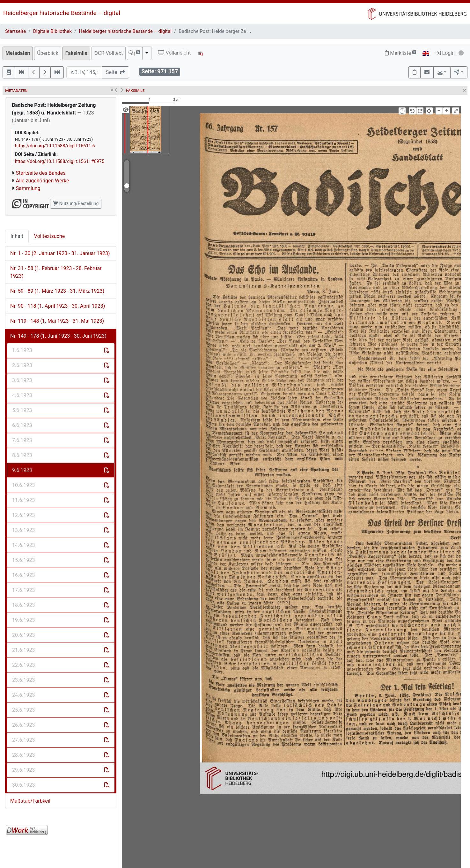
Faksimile (76, 53)
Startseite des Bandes (41, 173)
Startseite (15, 31)
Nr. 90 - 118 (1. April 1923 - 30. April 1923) (58, 306)
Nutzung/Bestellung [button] (76, 203)
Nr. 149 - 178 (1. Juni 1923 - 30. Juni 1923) (58, 336)
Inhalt (17, 236)
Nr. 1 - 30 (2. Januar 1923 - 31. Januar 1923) (60, 253)
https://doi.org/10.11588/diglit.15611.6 (55, 146)
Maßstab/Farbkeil (30, 801)
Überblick (48, 53)
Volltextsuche (49, 236)
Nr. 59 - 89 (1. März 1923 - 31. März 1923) (57, 291)
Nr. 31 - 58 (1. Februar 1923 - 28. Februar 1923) (56, 272)
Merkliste (400, 53)
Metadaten (18, 53)
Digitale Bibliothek (52, 31)
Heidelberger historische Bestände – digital (62, 13)
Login (445, 53)
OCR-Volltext (109, 53)
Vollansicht (174, 53)
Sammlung (28, 188)
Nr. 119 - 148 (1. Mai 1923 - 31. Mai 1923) (57, 321)
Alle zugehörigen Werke (43, 181)
